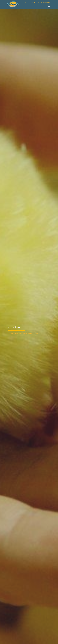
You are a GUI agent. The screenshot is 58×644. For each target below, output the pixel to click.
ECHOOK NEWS (45, 2)
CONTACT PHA (35, 2)
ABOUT (27, 2)
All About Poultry (20, 333)
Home (11, 333)
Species (30, 333)
